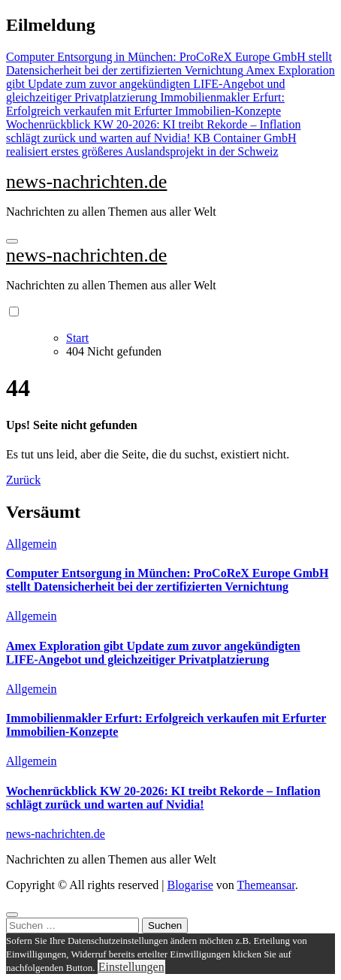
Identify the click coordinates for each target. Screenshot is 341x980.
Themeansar (266, 885)
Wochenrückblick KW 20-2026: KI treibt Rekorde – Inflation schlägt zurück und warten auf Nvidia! (163, 798)
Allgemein (32, 544)
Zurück (23, 480)
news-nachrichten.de (86, 181)
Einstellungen (131, 967)
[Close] (12, 915)
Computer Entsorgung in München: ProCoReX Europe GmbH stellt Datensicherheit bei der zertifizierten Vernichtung (167, 580)
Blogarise (190, 885)
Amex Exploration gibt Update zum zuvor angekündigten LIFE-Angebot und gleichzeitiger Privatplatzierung (153, 653)
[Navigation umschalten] (12, 241)
